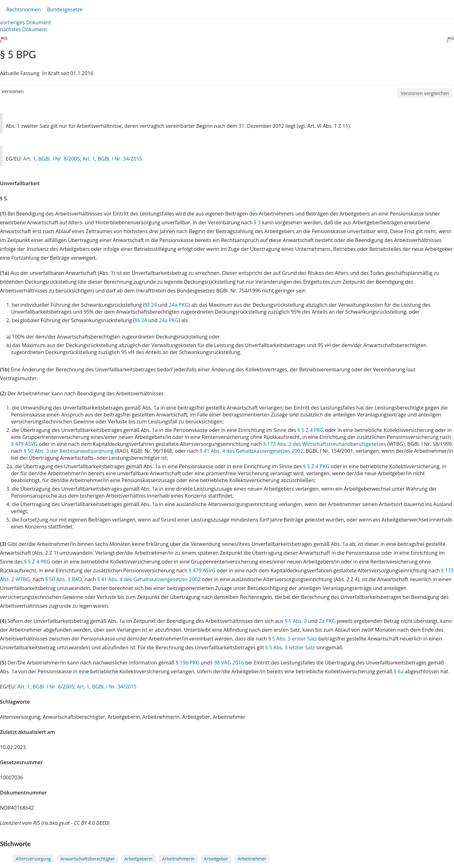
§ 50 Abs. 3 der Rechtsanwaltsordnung (69, 451)
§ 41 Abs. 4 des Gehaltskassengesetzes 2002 (251, 451)
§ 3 (257, 222)
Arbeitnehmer (252, 859)
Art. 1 (29, 159)
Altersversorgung (33, 859)
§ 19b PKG (188, 663)
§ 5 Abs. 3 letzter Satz (290, 647)
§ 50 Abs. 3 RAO (63, 579)
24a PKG (178, 305)
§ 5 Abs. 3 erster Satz (293, 639)
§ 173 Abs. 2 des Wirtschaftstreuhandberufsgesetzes (325, 444)
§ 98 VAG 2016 (227, 663)
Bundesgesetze (65, 9)
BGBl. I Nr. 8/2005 (59, 159)
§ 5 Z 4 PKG (311, 430)
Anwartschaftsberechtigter (87, 859)
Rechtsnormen (23, 9)
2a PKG (327, 621)
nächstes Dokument (23, 29)
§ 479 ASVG (24, 444)
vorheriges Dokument (26, 22)
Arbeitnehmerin (178, 859)
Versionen (13, 91)
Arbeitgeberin (138, 859)
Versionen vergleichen (425, 93)
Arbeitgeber (216, 859)
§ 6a (399, 671)
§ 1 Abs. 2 (296, 621)
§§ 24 (151, 305)
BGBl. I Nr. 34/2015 (120, 159)
